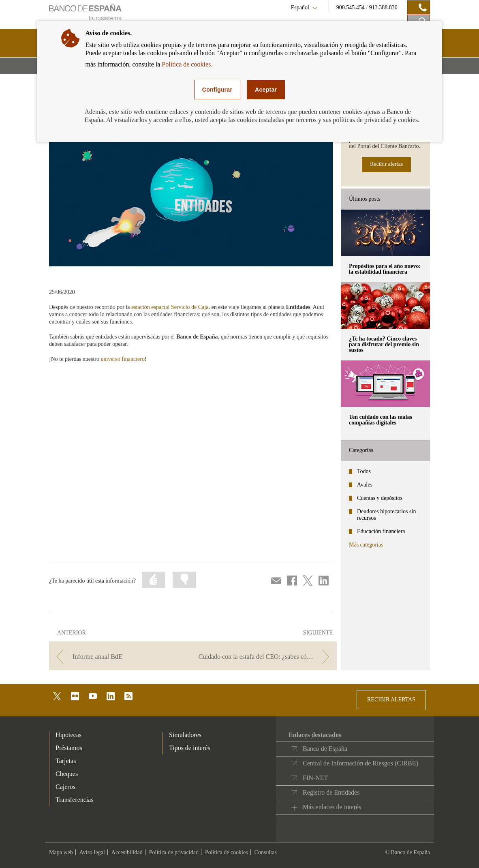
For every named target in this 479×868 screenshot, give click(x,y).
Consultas (266, 852)
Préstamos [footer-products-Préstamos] (69, 748)
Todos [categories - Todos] (364, 471)
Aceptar (266, 90)
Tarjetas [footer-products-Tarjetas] (66, 761)
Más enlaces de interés (332, 807)
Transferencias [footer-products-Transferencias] (75, 800)
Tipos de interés (190, 748)
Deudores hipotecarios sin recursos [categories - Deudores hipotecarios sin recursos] (386, 515)
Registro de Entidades (331, 792)
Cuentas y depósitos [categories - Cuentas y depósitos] (380, 498)
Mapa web (61, 852)
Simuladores (185, 735)
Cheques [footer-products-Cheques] (67, 774)
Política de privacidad (174, 852)
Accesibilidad (127, 852)
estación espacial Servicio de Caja (170, 307)
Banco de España (325, 749)
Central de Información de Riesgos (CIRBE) (360, 763)
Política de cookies (227, 852)
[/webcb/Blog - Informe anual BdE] (120, 657)
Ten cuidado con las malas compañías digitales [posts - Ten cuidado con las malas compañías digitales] (381, 420)
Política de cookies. (187, 64)
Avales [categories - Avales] (365, 485)
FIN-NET (315, 778)
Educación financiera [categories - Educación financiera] (381, 531)
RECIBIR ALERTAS (391, 700)
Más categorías (366, 545)
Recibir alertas (386, 164)
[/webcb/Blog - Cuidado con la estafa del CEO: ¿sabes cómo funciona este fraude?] (266, 657)
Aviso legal (92, 852)
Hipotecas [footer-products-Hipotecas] (68, 735)
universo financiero (123, 359)
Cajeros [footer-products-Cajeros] (65, 787)
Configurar (217, 90)
